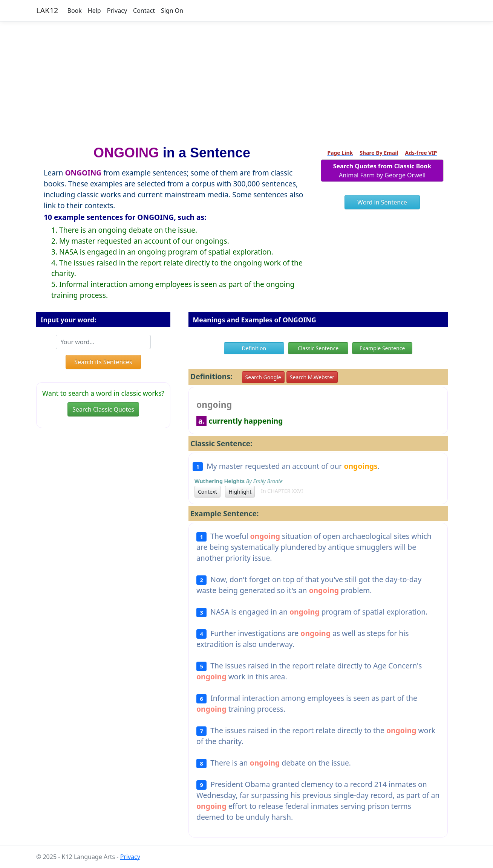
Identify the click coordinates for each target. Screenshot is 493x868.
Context (207, 492)
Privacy (117, 11)
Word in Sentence (382, 202)
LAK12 (47, 10)
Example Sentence (382, 348)
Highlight (240, 492)
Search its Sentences (103, 362)
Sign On (172, 11)
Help (94, 11)
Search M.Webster (312, 377)
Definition (254, 348)
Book (75, 11)
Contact (144, 11)
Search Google (263, 377)
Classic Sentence (318, 348)
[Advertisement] (246, 80)
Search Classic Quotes (103, 409)
